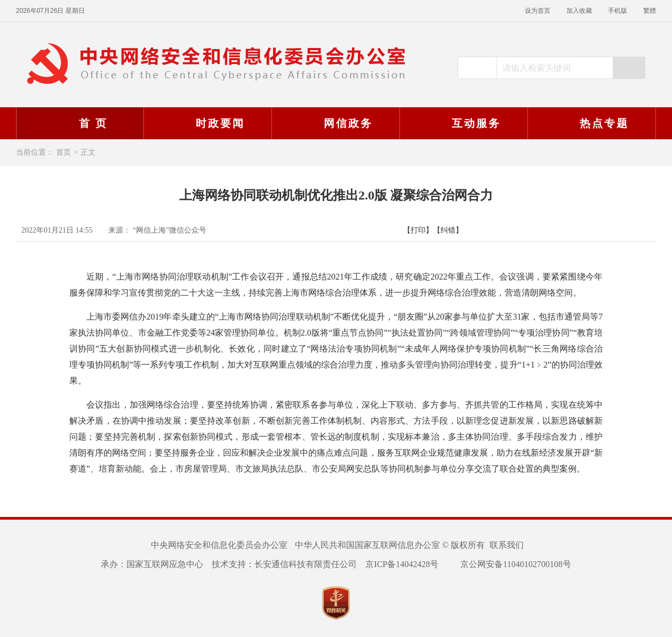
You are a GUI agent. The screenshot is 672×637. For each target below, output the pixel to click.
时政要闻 (206, 123)
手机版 (618, 11)
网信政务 (334, 123)
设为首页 (538, 11)
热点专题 (590, 123)
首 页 (79, 123)
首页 (63, 152)
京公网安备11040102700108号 (509, 564)
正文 (88, 152)
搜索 (629, 68)
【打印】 (418, 230)
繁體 (650, 11)
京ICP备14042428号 (402, 564)
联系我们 (507, 545)
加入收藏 (579, 11)
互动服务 (462, 123)
